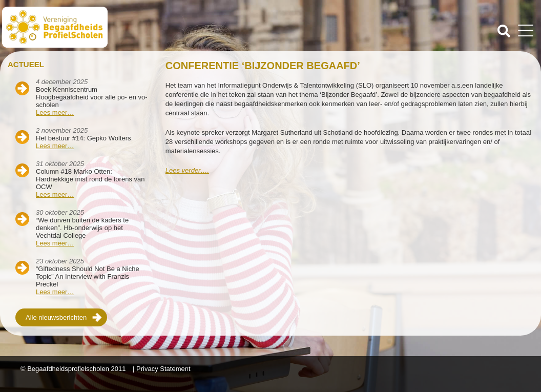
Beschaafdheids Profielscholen (137, 27)
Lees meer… (55, 112)
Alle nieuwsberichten (56, 317)
